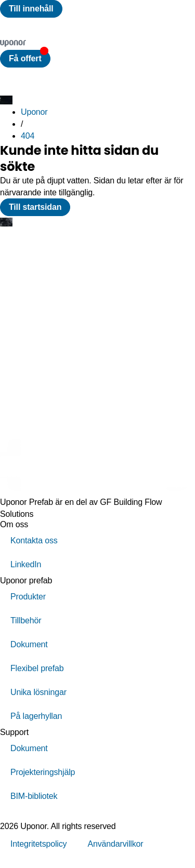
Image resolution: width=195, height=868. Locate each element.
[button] (25, 59)
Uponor (34, 112)
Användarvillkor (115, 844)
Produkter (28, 597)
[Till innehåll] (31, 9)
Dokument (29, 644)
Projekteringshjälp (43, 772)
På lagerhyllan (36, 716)
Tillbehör (26, 620)
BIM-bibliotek (34, 796)
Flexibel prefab (37, 668)
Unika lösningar (38, 692)
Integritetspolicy (38, 844)
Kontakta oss (34, 540)
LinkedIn (26, 564)
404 (28, 136)
